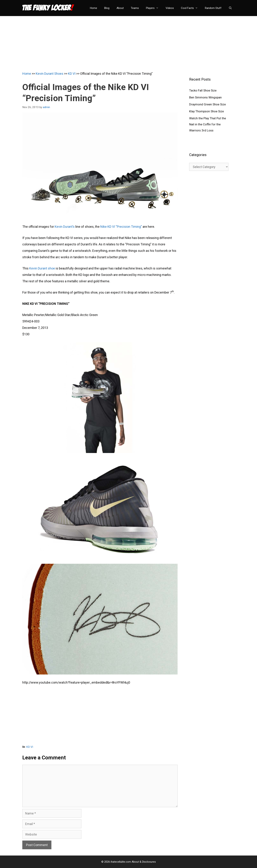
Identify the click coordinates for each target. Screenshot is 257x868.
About (120, 8)
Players (154, 8)
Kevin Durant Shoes (50, 74)
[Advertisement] (128, 41)
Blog (107, 8)
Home (94, 8)
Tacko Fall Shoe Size (203, 90)
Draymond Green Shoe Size (207, 104)
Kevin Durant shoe (42, 268)
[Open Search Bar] (230, 8)
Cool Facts (191, 8)
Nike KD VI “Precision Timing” (121, 227)
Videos (170, 8)
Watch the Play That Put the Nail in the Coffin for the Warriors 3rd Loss (208, 124)
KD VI (72, 74)
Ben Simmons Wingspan (205, 97)
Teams (135, 8)
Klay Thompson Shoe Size (206, 111)
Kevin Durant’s (65, 227)
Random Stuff (213, 8)
